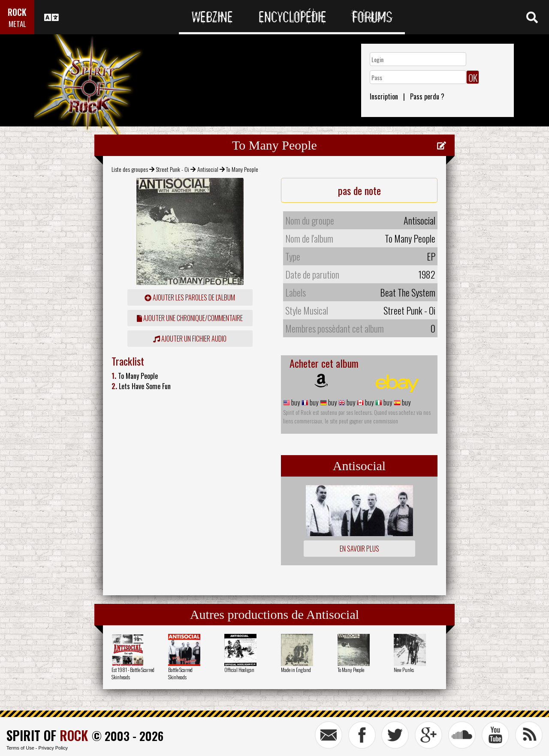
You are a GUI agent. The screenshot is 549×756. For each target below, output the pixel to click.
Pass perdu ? (427, 96)
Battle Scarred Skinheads (180, 673)
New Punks (404, 670)
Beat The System (408, 292)
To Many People (351, 670)
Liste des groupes (130, 169)
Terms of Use (20, 748)
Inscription (384, 96)
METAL (17, 24)
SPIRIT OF (47, 735)
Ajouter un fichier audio (190, 339)
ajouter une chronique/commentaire (190, 318)
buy (295, 402)
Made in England (296, 670)
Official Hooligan (239, 670)
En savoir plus (359, 549)
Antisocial (208, 169)
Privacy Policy (53, 748)
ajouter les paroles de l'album (190, 297)
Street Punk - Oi (172, 169)
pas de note (359, 190)
